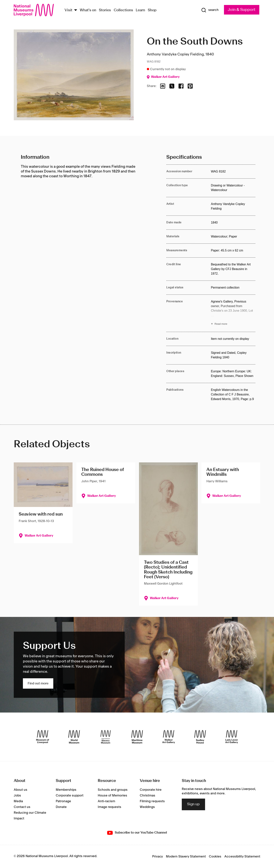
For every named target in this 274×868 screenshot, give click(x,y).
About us (21, 790)
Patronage (63, 801)
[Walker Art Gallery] (169, 737)
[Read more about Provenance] (233, 313)
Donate (61, 807)
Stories (105, 10)
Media (18, 801)
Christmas (148, 796)
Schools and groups (113, 790)
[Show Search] (210, 10)
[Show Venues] (76, 10)
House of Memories (112, 796)
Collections (123, 10)
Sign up (193, 804)
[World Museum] (74, 737)
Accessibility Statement (242, 857)
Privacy (158, 857)
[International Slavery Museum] (106, 737)
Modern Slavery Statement (186, 857)
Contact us (22, 807)
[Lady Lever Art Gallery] (232, 737)
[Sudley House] (200, 737)
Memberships (66, 790)
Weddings (147, 807)
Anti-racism (106, 801)
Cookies (215, 857)
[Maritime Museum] (137, 737)
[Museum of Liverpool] (43, 737)
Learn (140, 10)
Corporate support (70, 796)
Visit (68, 10)
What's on (88, 10)
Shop (152, 10)
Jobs (17, 796)
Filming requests (152, 801)
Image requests (110, 807)
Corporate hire (151, 790)
